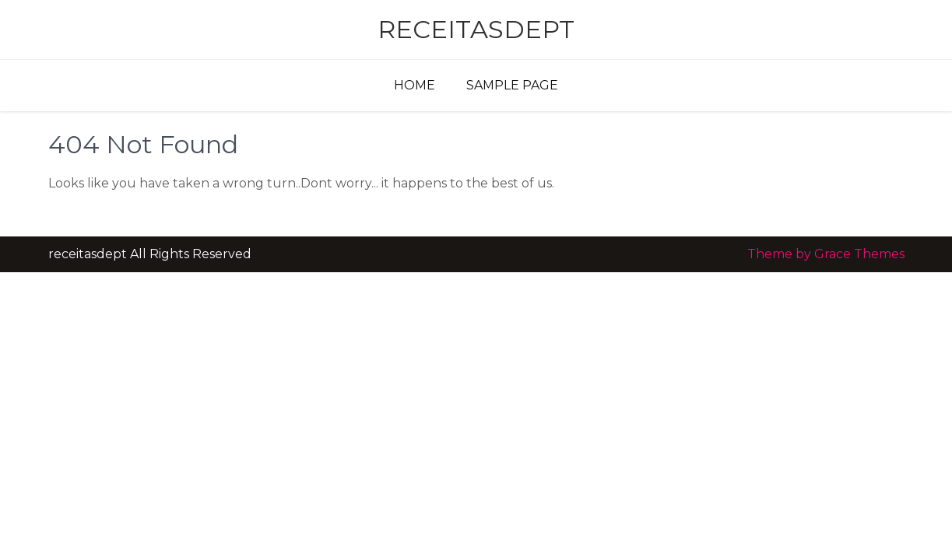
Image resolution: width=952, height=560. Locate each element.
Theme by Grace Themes (826, 254)
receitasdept (476, 29)
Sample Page (512, 85)
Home (415, 85)
